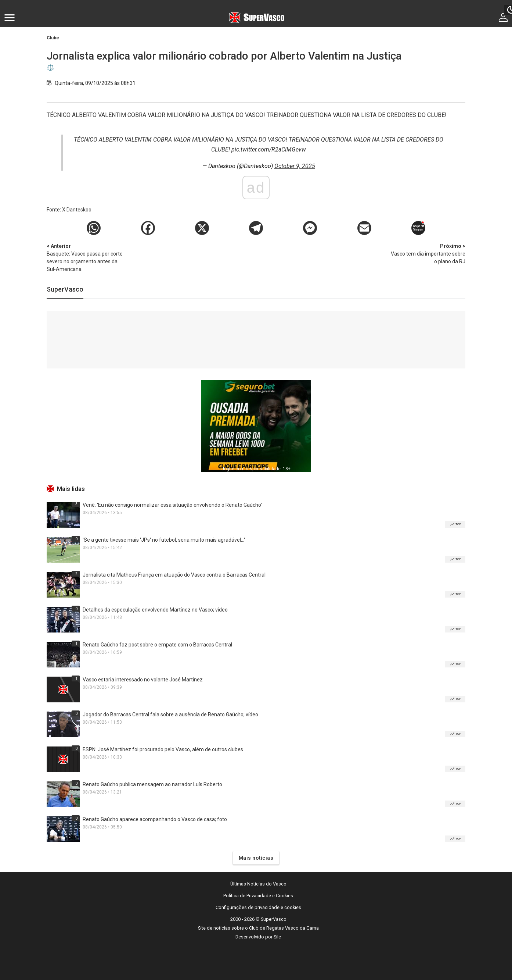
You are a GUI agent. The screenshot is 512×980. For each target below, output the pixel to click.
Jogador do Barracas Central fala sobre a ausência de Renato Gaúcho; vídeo (170, 714)
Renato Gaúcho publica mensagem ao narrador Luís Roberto (152, 784)
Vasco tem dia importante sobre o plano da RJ (427, 253)
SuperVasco (65, 289)
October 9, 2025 (295, 166)
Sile (277, 937)
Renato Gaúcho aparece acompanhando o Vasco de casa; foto (155, 819)
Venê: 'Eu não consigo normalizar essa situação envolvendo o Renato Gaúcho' (172, 505)
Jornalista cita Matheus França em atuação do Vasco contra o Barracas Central (174, 575)
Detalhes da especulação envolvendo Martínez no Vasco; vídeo (155, 610)
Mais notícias (256, 858)
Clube (53, 38)
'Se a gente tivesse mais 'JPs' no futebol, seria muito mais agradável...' (164, 540)
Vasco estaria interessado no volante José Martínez (143, 680)
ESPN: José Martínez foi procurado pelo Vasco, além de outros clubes (163, 749)
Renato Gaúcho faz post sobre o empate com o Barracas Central (157, 645)
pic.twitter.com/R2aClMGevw (269, 149)
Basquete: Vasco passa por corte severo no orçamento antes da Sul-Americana (85, 257)
